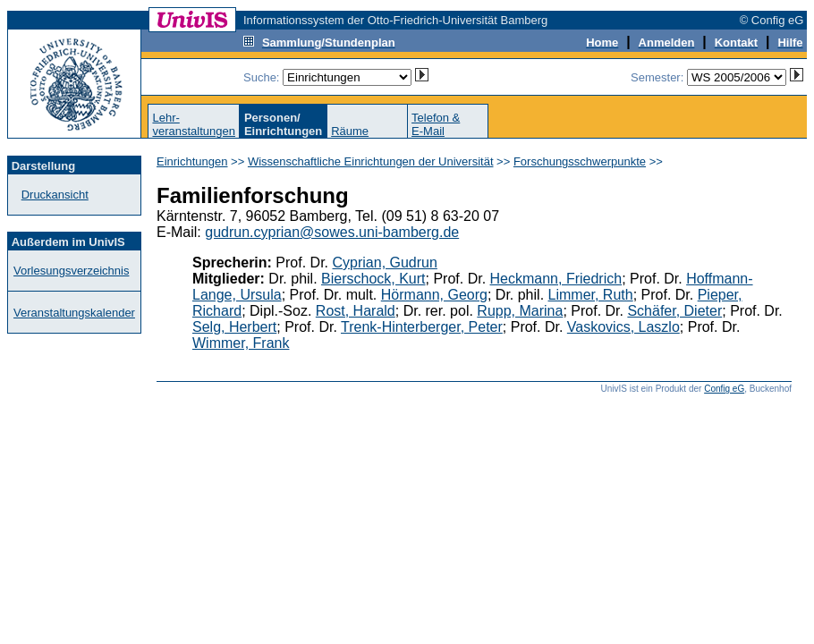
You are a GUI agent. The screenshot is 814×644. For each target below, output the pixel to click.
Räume (350, 131)
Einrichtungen (192, 161)
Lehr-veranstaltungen (194, 124)
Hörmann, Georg (434, 295)
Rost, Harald (356, 311)
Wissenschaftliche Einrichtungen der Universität (371, 161)
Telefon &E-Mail (436, 124)
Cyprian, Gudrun (385, 263)
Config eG (724, 389)
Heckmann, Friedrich (556, 279)
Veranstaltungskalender (74, 313)
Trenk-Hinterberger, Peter (422, 327)
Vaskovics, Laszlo (623, 327)
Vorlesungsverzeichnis (71, 271)
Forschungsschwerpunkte (580, 161)
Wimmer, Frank (241, 343)
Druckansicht (55, 195)
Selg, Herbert (234, 327)
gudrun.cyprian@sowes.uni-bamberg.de (332, 232)
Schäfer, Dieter (674, 311)
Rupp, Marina (520, 311)
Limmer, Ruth (591, 295)
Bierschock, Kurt (373, 279)
